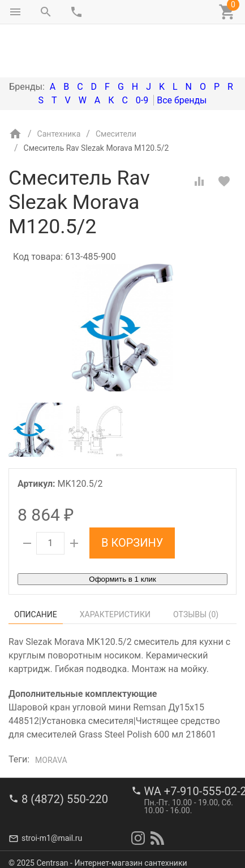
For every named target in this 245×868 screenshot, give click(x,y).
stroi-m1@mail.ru (52, 831)
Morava (51, 713)
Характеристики (115, 567)
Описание (36, 567)
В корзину (132, 495)
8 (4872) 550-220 (65, 792)
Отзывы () (196, 567)
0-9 (142, 53)
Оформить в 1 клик (122, 532)
